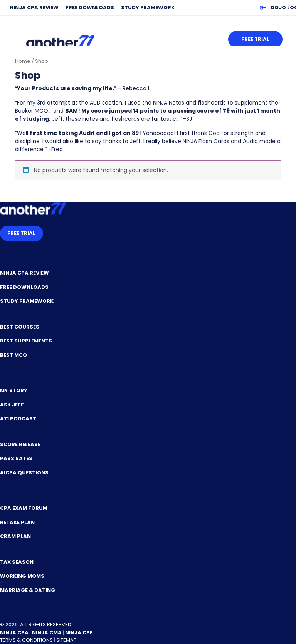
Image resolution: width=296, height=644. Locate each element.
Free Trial (255, 39)
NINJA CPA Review (34, 8)
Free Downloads (90, 8)
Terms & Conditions (26, 640)
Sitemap (66, 640)
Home (23, 61)
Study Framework (148, 8)
